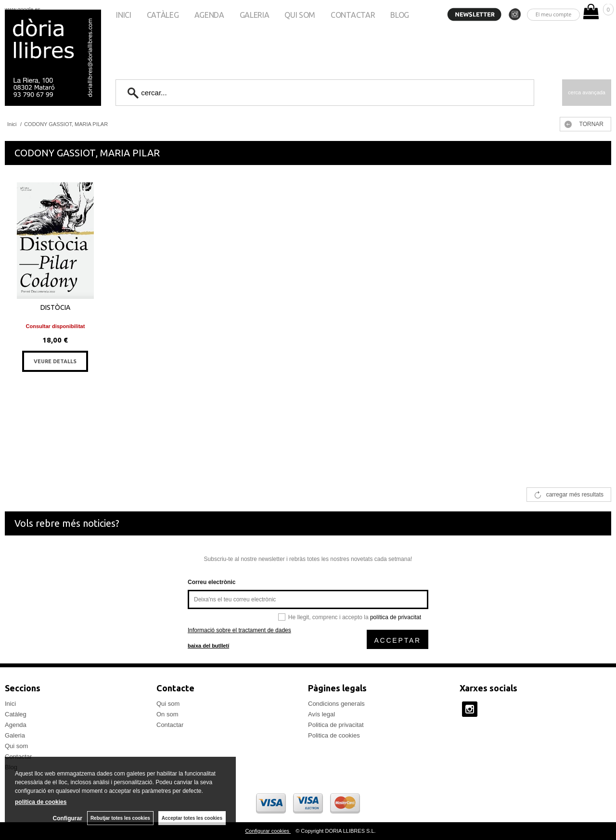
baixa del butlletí (208, 646)
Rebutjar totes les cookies (120, 818)
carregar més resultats (575, 495)
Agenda (209, 15)
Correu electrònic (212, 582)
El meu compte (554, 14)
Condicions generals (336, 704)
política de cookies (41, 802)
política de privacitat (396, 617)
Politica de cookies (334, 735)
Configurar (68, 818)
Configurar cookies (268, 831)
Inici (123, 15)
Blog (400, 15)
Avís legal (321, 714)
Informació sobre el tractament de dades (239, 630)
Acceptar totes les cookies (192, 818)
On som (167, 714)
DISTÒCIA (55, 307)
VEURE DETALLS (55, 361)
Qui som (300, 15)
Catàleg (163, 15)
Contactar (353, 15)
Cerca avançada (587, 92)
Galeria (255, 15)
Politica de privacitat (336, 725)
